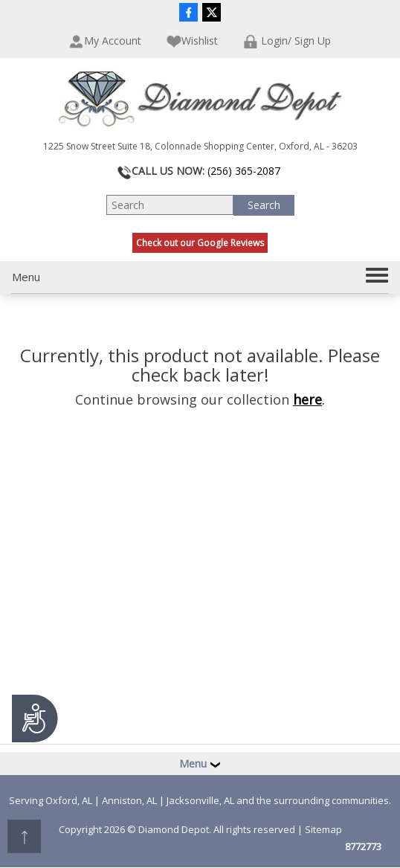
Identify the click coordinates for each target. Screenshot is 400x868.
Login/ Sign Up (287, 41)
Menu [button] (200, 763)
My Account (105, 41)
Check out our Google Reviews (200, 243)
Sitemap (323, 829)
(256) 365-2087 (244, 171)
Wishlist (192, 41)
